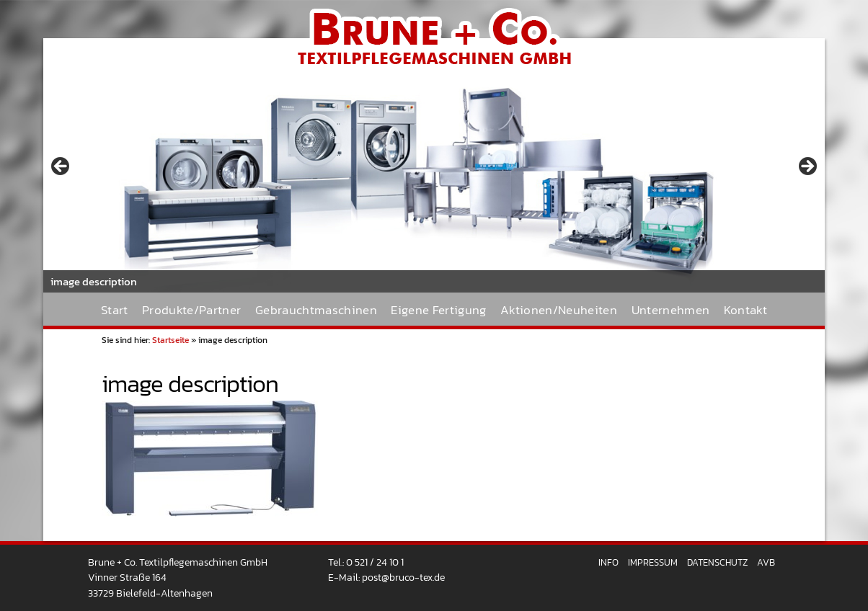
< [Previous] (61, 167)
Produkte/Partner (191, 310)
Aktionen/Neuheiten (559, 310)
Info (608, 562)
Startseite (170, 340)
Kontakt (745, 310)
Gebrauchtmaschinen (316, 310)
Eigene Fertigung (438, 310)
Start (115, 310)
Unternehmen (671, 310)
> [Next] (807, 167)
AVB (766, 562)
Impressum (653, 562)
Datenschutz (717, 562)
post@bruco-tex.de (403, 577)
